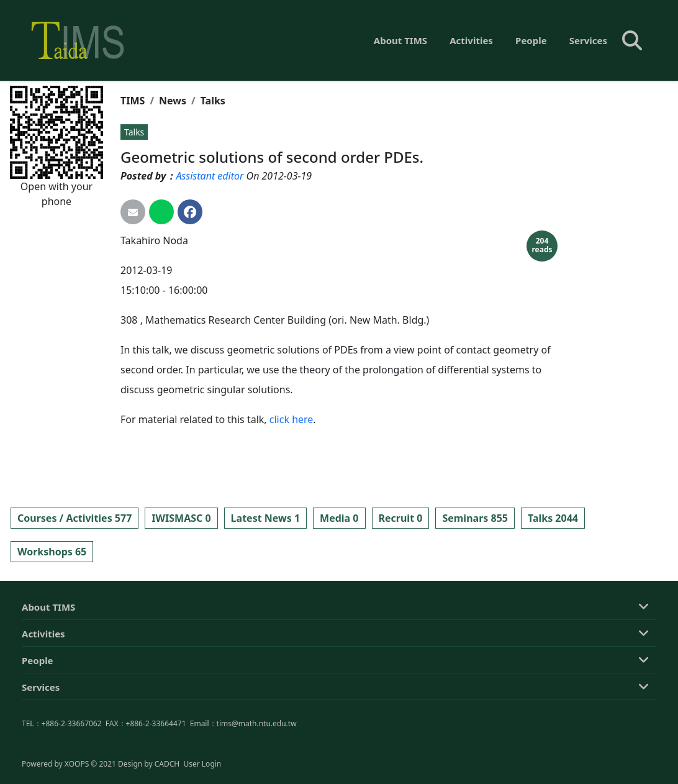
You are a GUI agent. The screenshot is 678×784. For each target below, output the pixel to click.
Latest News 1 (265, 518)
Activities (471, 40)
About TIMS (400, 40)
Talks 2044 (553, 518)
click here (292, 419)
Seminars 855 (475, 518)
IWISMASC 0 (181, 518)
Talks (213, 101)
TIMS (133, 101)
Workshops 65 (52, 552)
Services (588, 40)
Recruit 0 (401, 518)
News (173, 101)
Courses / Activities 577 (75, 518)
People (531, 40)
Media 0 (339, 518)
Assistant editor (210, 176)
